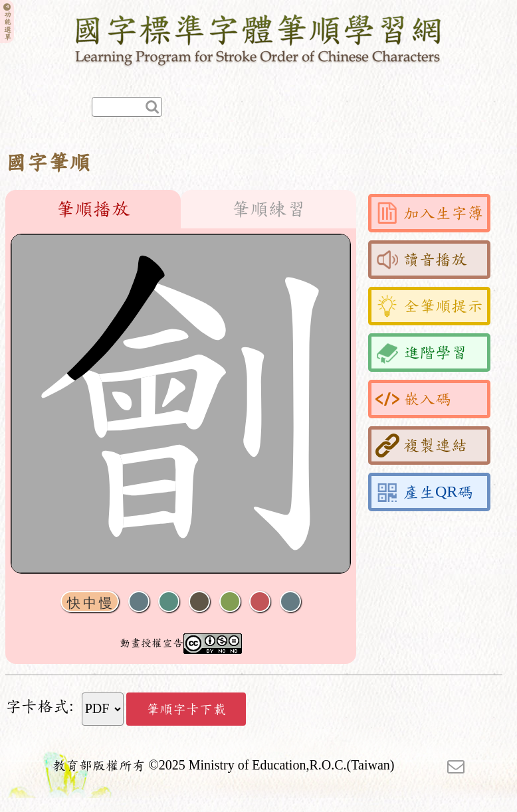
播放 (169, 602)
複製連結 (421, 446)
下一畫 (199, 602)
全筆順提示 (429, 306)
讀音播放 (421, 260)
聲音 (139, 602)
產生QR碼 (424, 492)
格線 (260, 602)
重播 (230, 602)
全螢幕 (290, 602)
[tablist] (181, 209)
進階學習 (421, 353)
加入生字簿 (429, 213)
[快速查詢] (127, 107)
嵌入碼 (413, 399)
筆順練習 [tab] (268, 209)
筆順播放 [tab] (93, 209)
